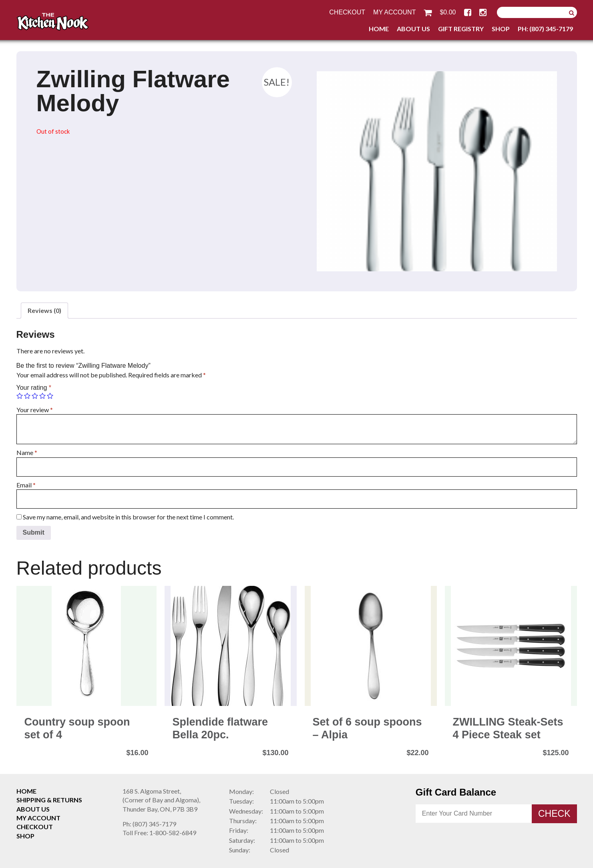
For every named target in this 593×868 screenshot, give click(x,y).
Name (27, 452)
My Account (394, 12)
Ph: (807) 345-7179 (545, 29)
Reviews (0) (44, 310)
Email (26, 485)
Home (379, 29)
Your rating (34, 388)
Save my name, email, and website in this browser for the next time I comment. (128, 517)
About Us (413, 29)
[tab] (44, 311)
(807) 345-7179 (149, 824)
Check (554, 814)
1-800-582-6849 (159, 833)
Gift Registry (461, 29)
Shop (501, 29)
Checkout (347, 12)
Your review (35, 410)
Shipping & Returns (49, 800)
